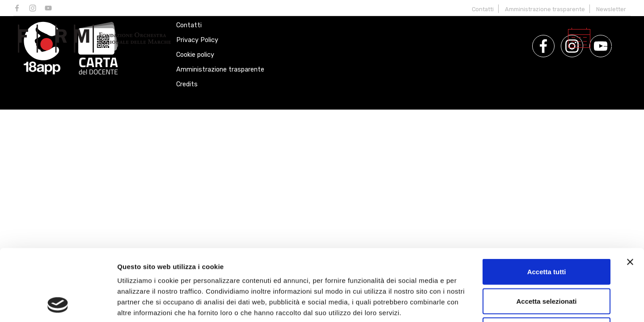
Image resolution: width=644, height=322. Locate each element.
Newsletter (611, 9)
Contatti (483, 9)
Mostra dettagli (470, 304)
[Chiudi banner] (630, 195)
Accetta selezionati (546, 234)
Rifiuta (547, 263)
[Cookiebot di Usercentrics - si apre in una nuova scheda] (58, 305)
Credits (187, 84)
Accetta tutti (547, 205)
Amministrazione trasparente (545, 9)
